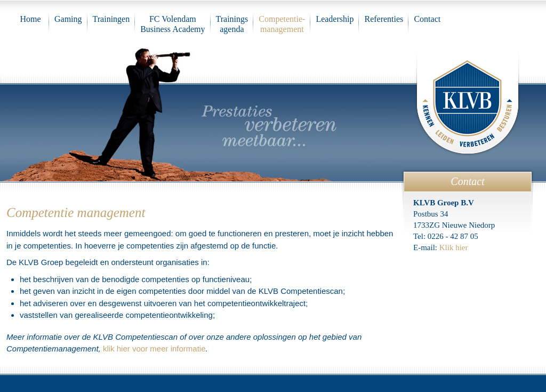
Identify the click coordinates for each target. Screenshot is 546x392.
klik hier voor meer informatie (154, 349)
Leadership (335, 19)
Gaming (68, 19)
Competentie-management (282, 24)
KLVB (468, 102)
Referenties (384, 19)
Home (30, 19)
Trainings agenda (232, 24)
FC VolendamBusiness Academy (172, 24)
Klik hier (454, 247)
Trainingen (111, 19)
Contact (427, 19)
